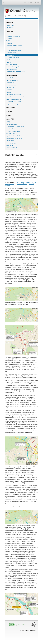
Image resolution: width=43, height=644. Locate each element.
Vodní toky (9, 41)
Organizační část (12, 75)
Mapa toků (9, 39)
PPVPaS (9, 62)
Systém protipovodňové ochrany (16, 136)
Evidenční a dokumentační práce (16, 97)
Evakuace (9, 90)
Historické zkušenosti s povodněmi (16, 48)
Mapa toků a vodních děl (13, 36)
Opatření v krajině (12, 134)
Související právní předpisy (14, 138)
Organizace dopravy (12, 104)
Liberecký (22, 15)
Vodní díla (9, 43)
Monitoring (10, 23)
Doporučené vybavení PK (14, 94)
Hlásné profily (10, 25)
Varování (9, 92)
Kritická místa (10, 55)
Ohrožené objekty (11, 60)
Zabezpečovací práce (14, 131)
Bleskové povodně (12, 69)
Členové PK (10, 145)
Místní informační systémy (14, 102)
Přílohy (9, 115)
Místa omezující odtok (13, 57)
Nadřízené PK (10, 83)
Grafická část (11, 108)
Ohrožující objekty (12, 65)
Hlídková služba (12, 129)
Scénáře (9, 111)
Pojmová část (11, 119)
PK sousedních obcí (12, 80)
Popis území (10, 34)
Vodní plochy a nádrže (23, 182)
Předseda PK (10, 141)
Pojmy (8, 122)
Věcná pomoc (10, 87)
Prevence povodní (12, 124)
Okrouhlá (16, 11)
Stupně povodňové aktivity (14, 99)
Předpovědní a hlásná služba (16, 126)
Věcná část (10, 31)
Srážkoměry (10, 28)
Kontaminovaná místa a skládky (15, 72)
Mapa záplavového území (14, 50)
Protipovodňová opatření (13, 67)
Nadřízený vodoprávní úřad (14, 46)
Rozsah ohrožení (11, 53)
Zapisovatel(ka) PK (12, 148)
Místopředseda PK (12, 143)
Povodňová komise (12, 78)
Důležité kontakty (11, 85)
